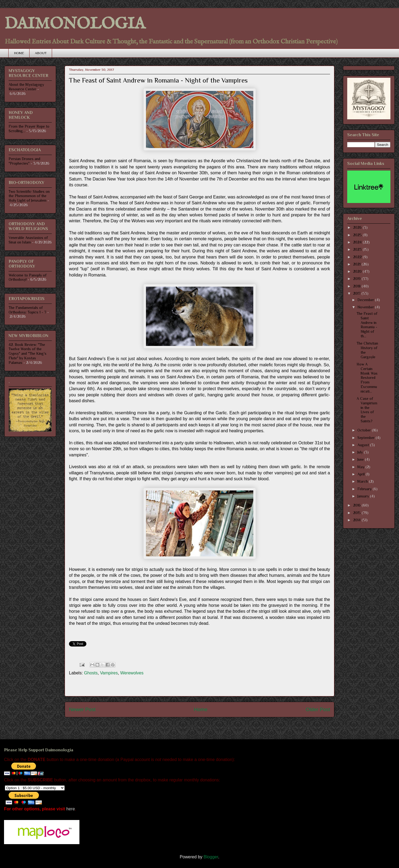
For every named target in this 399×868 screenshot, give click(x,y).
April (362, 474)
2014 (357, 520)
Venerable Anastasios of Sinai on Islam (28, 240)
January (364, 496)
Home (201, 709)
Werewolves (132, 673)
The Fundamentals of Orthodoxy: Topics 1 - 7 (27, 310)
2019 (357, 279)
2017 (357, 293)
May (361, 467)
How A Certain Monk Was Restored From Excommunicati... (367, 378)
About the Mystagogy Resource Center (26, 87)
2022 (358, 257)
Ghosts (91, 673)
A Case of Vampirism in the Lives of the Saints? (367, 410)
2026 (358, 227)
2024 (358, 242)
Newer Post (82, 709)
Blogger (211, 857)
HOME (19, 53)
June (361, 459)
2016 (357, 505)
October (365, 430)
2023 (358, 249)
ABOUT (41, 53)
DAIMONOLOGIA (75, 24)
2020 (358, 271)
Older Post (318, 709)
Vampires (109, 673)
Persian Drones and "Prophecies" (24, 161)
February (365, 489)
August (364, 445)
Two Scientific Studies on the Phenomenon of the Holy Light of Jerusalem (29, 196)
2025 (358, 235)
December (366, 300)
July (361, 452)
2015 (357, 513)
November (366, 307)
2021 (357, 264)
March (363, 481)
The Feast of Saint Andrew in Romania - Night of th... (367, 325)
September (367, 438)
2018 (357, 286)
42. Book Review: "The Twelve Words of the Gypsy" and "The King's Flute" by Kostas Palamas (28, 354)
